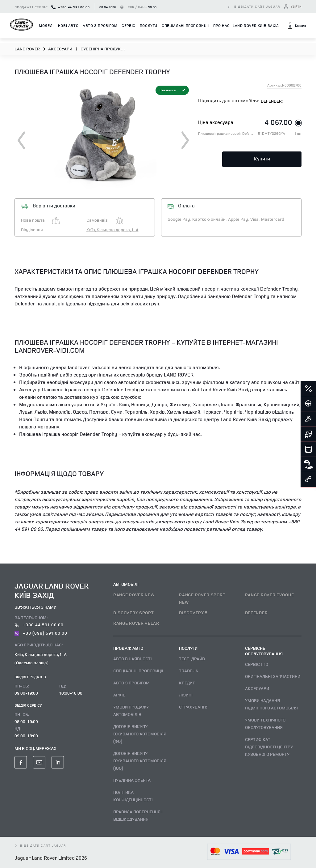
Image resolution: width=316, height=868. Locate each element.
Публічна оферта (132, 780)
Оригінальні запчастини (273, 676)
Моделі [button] (46, 26)
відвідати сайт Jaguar (257, 6)
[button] (297, 26)
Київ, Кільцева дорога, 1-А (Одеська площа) (41, 658)
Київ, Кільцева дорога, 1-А (112, 230)
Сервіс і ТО (257, 664)
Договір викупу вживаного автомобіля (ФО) (140, 734)
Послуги (149, 26)
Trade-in (189, 671)
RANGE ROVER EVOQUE (270, 595)
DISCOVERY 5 (193, 613)
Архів (119, 695)
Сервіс (129, 26)
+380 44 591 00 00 (71, 7)
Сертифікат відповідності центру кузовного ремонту (269, 747)
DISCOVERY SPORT (134, 613)
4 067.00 (278, 122)
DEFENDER (256, 613)
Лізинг (186, 695)
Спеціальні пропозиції (185, 26)
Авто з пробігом (100, 26)
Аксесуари (257, 688)
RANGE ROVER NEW (134, 595)
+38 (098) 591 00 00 (41, 633)
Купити (262, 159)
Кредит (187, 683)
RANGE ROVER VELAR (136, 623)
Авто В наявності (133, 659)
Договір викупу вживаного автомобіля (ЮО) (140, 761)
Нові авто (68, 26)
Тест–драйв (192, 659)
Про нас (222, 26)
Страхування (194, 707)
